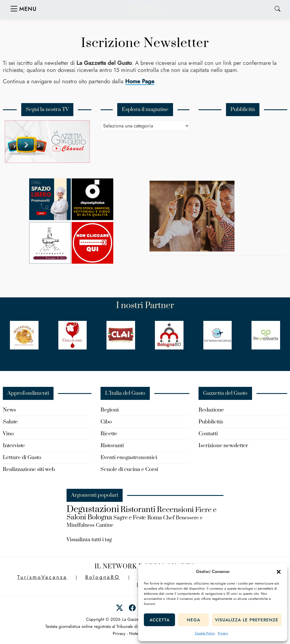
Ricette (109, 434)
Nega (194, 620)
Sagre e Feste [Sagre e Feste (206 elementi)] (130, 518)
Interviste (14, 446)
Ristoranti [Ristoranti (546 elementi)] (138, 510)
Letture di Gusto (22, 458)
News (9, 410)
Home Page (140, 81)
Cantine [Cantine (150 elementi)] (105, 525)
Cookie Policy (205, 633)
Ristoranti (112, 446)
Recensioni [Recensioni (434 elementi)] (175, 510)
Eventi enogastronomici (129, 458)
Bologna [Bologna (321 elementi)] (100, 517)
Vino (8, 434)
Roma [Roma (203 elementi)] (154, 518)
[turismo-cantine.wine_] (192, 250)
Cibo (106, 422)
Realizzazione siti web (29, 469)
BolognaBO (103, 577)
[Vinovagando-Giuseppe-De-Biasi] (50, 262)
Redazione (211, 410)
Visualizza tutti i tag (89, 540)
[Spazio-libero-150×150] (50, 218)
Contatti (208, 434)
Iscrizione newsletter (223, 446)
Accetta (160, 620)
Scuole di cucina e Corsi (129, 469)
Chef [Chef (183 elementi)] (169, 518)
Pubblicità (211, 422)
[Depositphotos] (92, 218)
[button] (279, 572)
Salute (10, 422)
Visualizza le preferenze (247, 620)
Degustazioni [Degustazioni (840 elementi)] (93, 509)
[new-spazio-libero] (92, 262)
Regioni (110, 410)
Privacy (223, 633)
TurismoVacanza (42, 577)
